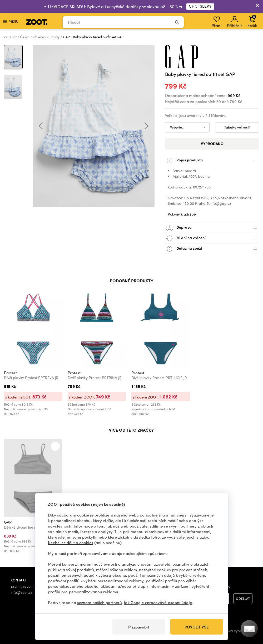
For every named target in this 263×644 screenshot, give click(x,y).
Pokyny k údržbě (182, 214)
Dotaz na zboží (212, 249)
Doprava (212, 228)
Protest (10, 373)
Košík (252, 21)
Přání (217, 22)
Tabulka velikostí (237, 127)
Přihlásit (234, 22)
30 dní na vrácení (212, 238)
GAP (8, 522)
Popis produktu (212, 160)
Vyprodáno (212, 144)
